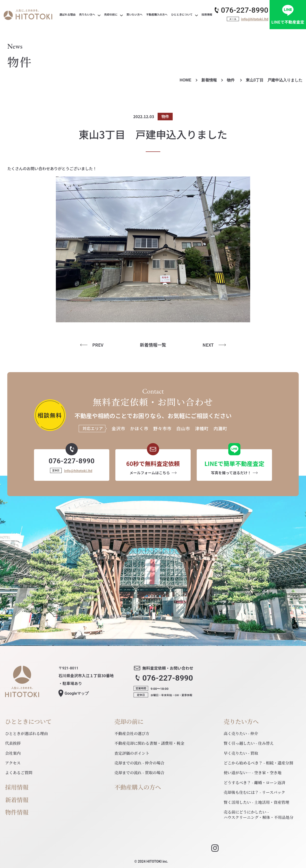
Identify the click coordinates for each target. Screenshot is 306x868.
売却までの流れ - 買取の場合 (139, 773)
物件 (231, 80)
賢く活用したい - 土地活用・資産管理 (256, 802)
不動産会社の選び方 (132, 733)
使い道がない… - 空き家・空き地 (253, 773)
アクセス (13, 763)
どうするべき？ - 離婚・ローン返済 (255, 783)
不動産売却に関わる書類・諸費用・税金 (149, 743)
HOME (186, 80)
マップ (77, 693)
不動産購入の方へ (138, 787)
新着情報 (209, 80)
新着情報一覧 (153, 345)
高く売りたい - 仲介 (241, 733)
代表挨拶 (13, 743)
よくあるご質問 (19, 773)
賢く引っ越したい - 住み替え (249, 743)
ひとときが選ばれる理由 (26, 733)
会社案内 (13, 753)
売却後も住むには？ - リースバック (254, 792)
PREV (98, 345)
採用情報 (17, 787)
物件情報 (17, 812)
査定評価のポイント (132, 753)
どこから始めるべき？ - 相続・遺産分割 (258, 763)
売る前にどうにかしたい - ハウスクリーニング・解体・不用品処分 (259, 815)
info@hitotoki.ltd (255, 19)
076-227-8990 (245, 10)
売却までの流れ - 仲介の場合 (139, 763)
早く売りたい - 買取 (241, 753)
